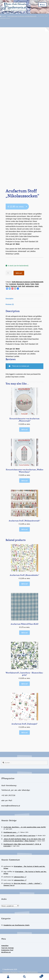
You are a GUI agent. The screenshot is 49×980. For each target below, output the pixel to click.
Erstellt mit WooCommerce (28, 972)
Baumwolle (20, 284)
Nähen (8, 286)
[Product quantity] (9, 273)
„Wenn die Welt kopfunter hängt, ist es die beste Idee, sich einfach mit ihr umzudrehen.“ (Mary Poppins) (24, 840)
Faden (32, 284)
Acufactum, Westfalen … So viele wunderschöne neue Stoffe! (25, 827)
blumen (27, 284)
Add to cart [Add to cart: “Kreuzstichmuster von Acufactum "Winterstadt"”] (24, 429)
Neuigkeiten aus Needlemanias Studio (16, 925)
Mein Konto (8, 977)
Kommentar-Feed (7, 950)
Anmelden (5, 946)
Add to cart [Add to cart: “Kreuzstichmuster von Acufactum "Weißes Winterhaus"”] (24, 481)
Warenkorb (38, 975)
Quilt (20, 286)
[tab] (25, 299)
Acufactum (13, 284)
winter (37, 286)
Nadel (37, 284)
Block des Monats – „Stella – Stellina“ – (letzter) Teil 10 (23, 884)
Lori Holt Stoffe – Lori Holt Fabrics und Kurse (19, 836)
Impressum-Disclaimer (10, 972)
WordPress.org (6, 952)
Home (4, 16)
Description (10, 299)
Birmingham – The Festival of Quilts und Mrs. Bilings (24, 867)
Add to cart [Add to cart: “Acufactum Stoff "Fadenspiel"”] (24, 732)
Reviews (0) (10, 304)
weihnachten (30, 286)
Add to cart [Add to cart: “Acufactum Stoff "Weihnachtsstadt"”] (24, 529)
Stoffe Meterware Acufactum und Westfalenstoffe (22, 16)
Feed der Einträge (8, 948)
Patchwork (14, 286)
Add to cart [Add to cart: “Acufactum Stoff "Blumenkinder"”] (24, 584)
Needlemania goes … (11, 832)
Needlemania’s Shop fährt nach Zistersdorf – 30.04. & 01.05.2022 (22, 845)
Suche (25, 977)
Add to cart (19, 273)
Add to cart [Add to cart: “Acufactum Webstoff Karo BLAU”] (24, 633)
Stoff (23, 286)
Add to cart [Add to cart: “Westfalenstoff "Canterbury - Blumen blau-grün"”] (24, 684)
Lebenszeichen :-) (20, 877)
